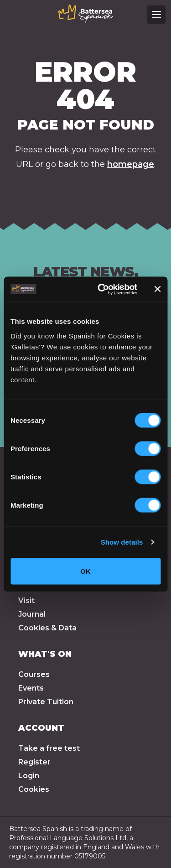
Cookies (34, 789)
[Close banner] (157, 289)
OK (85, 571)
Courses (34, 674)
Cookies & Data (47, 628)
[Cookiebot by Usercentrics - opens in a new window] (102, 289)
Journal (32, 614)
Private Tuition (46, 702)
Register (34, 762)
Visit (26, 600)
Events (31, 688)
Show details (122, 542)
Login (29, 776)
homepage (131, 164)
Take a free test (49, 748)
